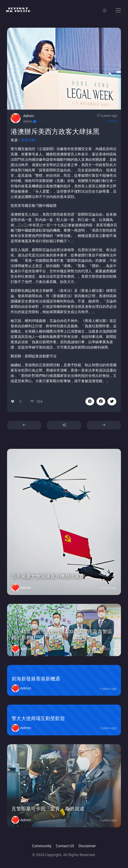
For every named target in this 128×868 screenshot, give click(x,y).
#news (113, 121)
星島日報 (28, 140)
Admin (29, 116)
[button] (101, 401)
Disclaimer (87, 846)
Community (42, 846)
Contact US (65, 846)
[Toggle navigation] (118, 10)
